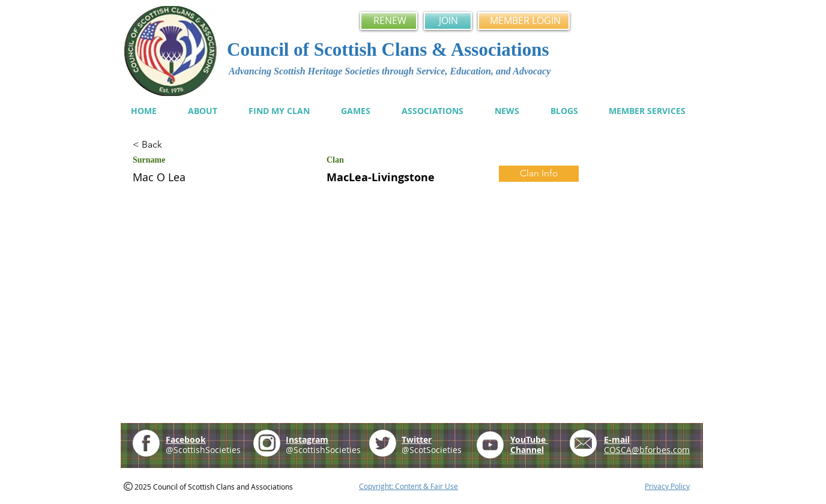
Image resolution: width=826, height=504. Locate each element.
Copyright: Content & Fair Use (408, 486)
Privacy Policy (667, 486)
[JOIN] (448, 21)
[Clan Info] (539, 174)
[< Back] (175, 145)
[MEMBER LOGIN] (524, 21)
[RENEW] (389, 21)
